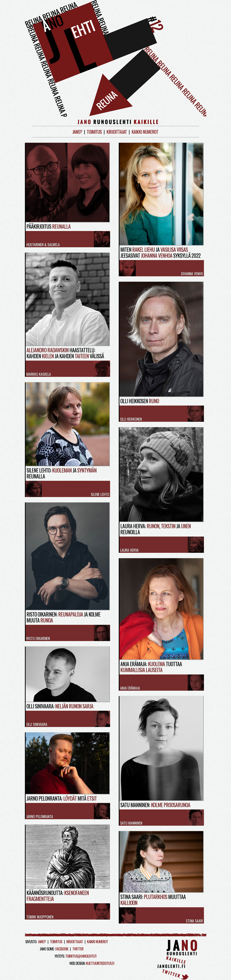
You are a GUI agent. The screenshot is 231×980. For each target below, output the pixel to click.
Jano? (77, 132)
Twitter (78, 949)
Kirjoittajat (117, 132)
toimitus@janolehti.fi (81, 956)
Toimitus (94, 132)
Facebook (62, 949)
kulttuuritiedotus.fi (100, 963)
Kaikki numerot (145, 132)
